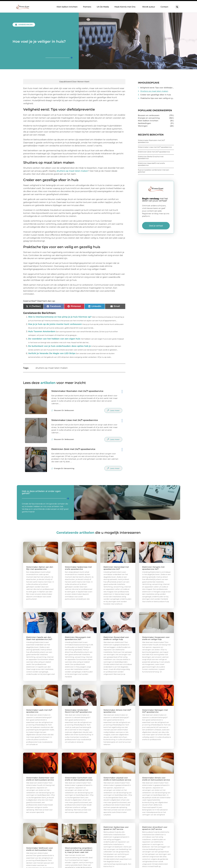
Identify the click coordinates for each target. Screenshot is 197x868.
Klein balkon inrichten (67, 7)
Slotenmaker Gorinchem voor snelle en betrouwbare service (79, 779)
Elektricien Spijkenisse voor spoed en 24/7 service (116, 828)
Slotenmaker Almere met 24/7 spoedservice (117, 711)
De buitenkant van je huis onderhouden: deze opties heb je (59, 346)
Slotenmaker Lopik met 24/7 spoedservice (39, 711)
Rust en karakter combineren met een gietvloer (154, 171)
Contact (164, 7)
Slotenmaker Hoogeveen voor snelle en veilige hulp (156, 638)
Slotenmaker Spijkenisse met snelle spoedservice (78, 568)
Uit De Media (103, 7)
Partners (87, 7)
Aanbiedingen (25, 25)
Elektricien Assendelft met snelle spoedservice (151, 164)
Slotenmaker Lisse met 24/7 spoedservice (75, 420)
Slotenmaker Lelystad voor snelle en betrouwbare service (117, 779)
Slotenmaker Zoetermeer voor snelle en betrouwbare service (40, 779)
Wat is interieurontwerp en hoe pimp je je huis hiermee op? (60, 317)
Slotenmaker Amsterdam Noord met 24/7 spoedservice (78, 711)
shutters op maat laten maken (72, 171)
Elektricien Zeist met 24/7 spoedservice (73, 449)
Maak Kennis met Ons (126, 7)
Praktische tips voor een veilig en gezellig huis (157, 98)
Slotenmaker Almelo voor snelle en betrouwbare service (156, 779)
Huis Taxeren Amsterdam (42, 331)
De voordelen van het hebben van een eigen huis (54, 339)
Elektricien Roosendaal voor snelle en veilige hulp (116, 638)
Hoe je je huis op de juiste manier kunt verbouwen (55, 324)
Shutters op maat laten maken (154, 91)
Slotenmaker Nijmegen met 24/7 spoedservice (155, 711)
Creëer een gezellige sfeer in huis (156, 95)
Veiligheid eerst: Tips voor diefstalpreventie (157, 88)
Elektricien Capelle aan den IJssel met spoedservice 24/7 (39, 638)
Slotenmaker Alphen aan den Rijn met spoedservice (40, 568)
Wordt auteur (149, 7)
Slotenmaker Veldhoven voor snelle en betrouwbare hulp (40, 849)
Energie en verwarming (64, 468)
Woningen (143, 126)
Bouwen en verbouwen (64, 410)
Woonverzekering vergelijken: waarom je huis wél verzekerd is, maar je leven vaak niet (79, 850)
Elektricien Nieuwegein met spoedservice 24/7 (78, 638)
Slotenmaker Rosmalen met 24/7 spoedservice (77, 391)
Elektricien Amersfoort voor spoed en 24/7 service (155, 828)
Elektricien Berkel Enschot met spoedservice (151, 158)
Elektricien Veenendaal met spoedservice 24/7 (116, 568)
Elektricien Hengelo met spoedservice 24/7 (153, 568)
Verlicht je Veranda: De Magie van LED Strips (52, 353)
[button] (177, 7)
